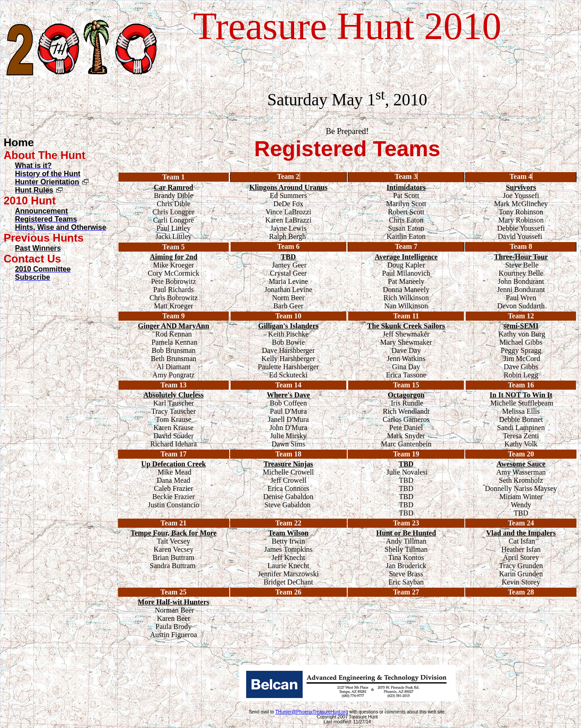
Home (19, 142)
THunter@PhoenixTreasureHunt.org (311, 712)
